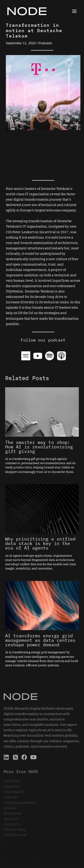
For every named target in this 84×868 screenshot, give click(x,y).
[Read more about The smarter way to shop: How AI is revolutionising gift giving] (42, 412)
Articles (10, 808)
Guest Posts (13, 813)
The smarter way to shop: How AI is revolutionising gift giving (39, 447)
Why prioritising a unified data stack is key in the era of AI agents (40, 543)
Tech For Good (15, 835)
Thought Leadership (19, 803)
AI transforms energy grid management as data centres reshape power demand (40, 640)
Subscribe (12, 781)
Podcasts (45, 43)
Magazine (11, 786)
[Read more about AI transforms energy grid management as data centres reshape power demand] (42, 605)
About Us (11, 819)
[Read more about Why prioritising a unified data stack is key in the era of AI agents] (42, 508)
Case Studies (14, 792)
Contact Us (12, 824)
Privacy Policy (15, 829)
